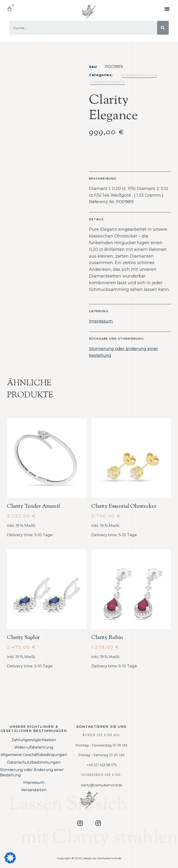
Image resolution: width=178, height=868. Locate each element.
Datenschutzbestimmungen (34, 762)
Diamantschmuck (108, 82)
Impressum (101, 321)
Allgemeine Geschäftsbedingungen (34, 755)
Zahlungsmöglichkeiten (34, 740)
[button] (167, 9)
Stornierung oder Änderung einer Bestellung (32, 772)
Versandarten (34, 790)
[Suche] (163, 28)
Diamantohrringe (139, 75)
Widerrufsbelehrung (34, 747)
